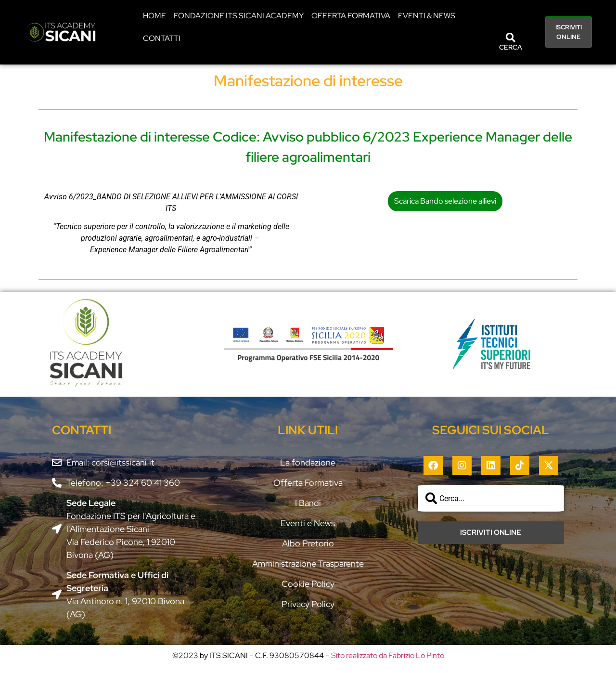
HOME (154, 16)
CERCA (511, 47)
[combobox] (491, 498)
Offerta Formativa (351, 16)
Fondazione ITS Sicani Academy (239, 16)
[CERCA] (511, 38)
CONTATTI (162, 38)
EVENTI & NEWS (427, 16)
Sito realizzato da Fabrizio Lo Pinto (388, 655)
